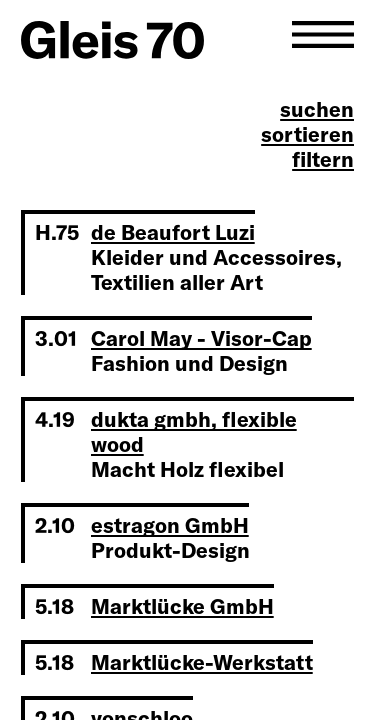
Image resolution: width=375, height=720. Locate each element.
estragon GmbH (170, 525)
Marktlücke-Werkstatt (202, 662)
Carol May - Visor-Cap (201, 338)
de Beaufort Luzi (173, 232)
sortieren (307, 134)
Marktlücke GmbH (182, 606)
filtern (323, 159)
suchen (317, 109)
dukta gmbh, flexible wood (194, 431)
